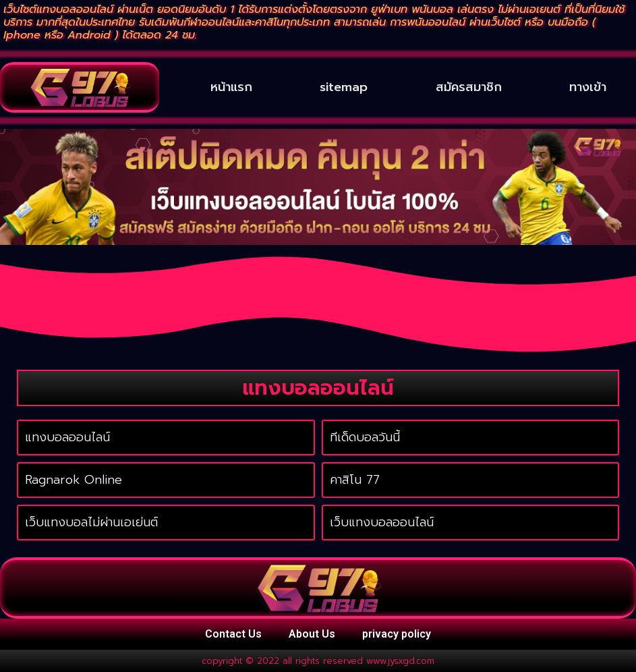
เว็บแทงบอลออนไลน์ (382, 522)
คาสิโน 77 (355, 480)
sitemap (344, 87)
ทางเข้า (588, 87)
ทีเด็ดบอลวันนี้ (365, 437)
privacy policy (397, 634)
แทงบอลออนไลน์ (67, 437)
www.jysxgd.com (400, 661)
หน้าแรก (231, 87)
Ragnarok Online (74, 480)
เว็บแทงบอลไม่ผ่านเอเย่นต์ (91, 522)
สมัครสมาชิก (469, 87)
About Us (312, 634)
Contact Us (233, 634)
